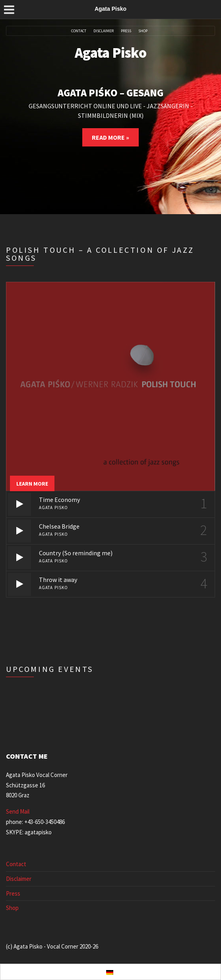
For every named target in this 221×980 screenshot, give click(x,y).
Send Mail (18, 811)
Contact (79, 31)
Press (126, 31)
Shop (143, 31)
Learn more (32, 484)
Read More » (111, 137)
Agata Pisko (111, 53)
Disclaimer (104, 31)
